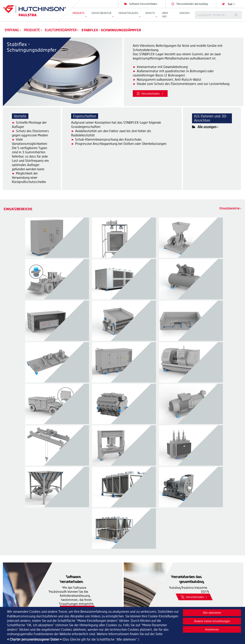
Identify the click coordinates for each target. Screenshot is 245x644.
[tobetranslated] (212, 15)
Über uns (165, 15)
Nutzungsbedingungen (201, 606)
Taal (230, 4)
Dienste (192, 592)
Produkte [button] (78, 13)
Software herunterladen (143, 4)
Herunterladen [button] (128, 13)
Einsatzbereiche (230, 208)
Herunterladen (150, 94)
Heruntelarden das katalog (192, 4)
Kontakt (185, 13)
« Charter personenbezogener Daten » (34, 639)
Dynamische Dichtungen (141, 597)
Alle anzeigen (205, 127)
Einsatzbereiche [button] (102, 13)
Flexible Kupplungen (138, 606)
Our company (196, 597)
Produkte (32, 30)
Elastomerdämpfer (61, 30)
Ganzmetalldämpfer (139, 601)
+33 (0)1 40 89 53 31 (87, 601)
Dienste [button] (150, 13)
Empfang (12, 30)
